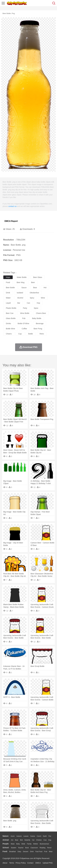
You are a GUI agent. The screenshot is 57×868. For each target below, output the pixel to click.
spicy (32, 298)
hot (45, 288)
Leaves (26, 836)
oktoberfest (34, 293)
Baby (18, 844)
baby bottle (37, 318)
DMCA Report (11, 221)
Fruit (46, 852)
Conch (39, 836)
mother (36, 844)
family (29, 844)
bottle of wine (23, 323)
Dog (50, 840)
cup (20, 334)
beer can (10, 313)
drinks (8, 323)
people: (6, 844)
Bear (17, 840)
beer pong (38, 329)
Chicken (39, 840)
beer (33, 282)
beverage (40, 323)
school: (6, 848)
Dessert (26, 852)
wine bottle (25, 313)
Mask (13, 844)
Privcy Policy (21, 863)
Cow (45, 840)
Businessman (44, 844)
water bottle (22, 277)
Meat (51, 852)
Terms (12, 863)
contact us (12, 206)
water (8, 298)
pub (24, 318)
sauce (24, 288)
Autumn (19, 836)
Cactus (33, 836)
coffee (24, 329)
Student (14, 848)
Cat (33, 840)
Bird (21, 840)
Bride (23, 844)
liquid (8, 303)
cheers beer (41, 313)
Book (27, 848)
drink (8, 293)
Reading (43, 848)
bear (35, 288)
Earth (45, 836)
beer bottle (10, 288)
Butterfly (27, 840)
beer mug (21, 282)
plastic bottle (11, 308)
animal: (6, 840)
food (8, 282)
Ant (12, 840)
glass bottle (11, 318)
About (5, 863)
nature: (6, 836)
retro (42, 334)
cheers (9, 334)
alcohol (20, 298)
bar (19, 303)
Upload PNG (48, 863)
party (25, 308)
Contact (30, 863)
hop (38, 303)
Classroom (34, 848)
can (28, 303)
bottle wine (11, 329)
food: (5, 851)
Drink (32, 852)
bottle (31, 334)
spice (36, 308)
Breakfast (13, 852)
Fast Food (39, 852)
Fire (50, 836)
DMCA (38, 863)
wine (43, 298)
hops (8, 277)
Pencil (49, 848)
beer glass (38, 277)
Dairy (19, 852)
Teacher (21, 848)
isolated (20, 293)
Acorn (13, 836)
